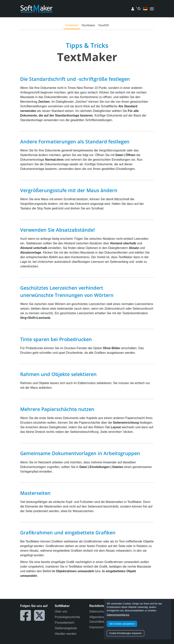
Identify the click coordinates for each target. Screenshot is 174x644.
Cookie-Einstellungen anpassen (126, 633)
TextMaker (72, 25)
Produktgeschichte (67, 617)
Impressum (97, 627)
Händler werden (66, 634)
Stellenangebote (66, 628)
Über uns (61, 611)
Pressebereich (65, 623)
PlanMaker (88, 25)
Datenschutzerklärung (118, 615)
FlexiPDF (104, 25)
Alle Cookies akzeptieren (122, 624)
